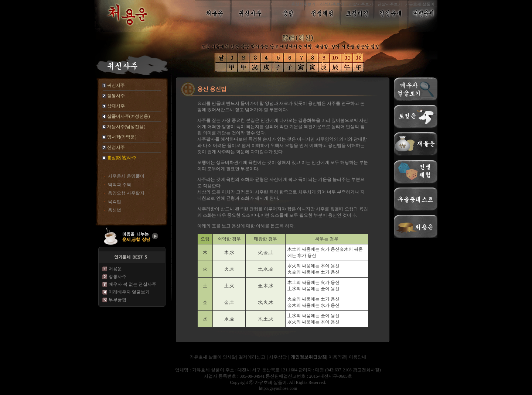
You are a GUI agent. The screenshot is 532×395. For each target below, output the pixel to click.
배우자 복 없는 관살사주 (132, 284)
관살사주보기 (390, 4)
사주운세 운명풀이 (126, 176)
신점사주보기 (332, 4)
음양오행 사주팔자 (126, 193)
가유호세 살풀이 (420, 4)
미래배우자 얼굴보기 (129, 292)
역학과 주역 (120, 185)
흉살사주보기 (303, 4)
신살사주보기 (361, 4)
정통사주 (117, 276)
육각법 (115, 202)
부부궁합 (117, 300)
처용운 (115, 269)
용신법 (115, 210)
